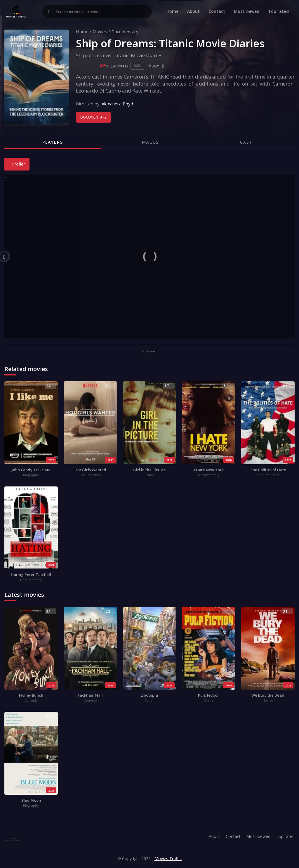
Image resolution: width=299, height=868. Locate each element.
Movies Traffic (168, 859)
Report (149, 351)
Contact (217, 11)
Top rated (278, 11)
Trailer (18, 164)
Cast (246, 142)
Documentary (125, 32)
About (193, 11)
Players (53, 142)
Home (172, 11)
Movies (100, 32)
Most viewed (247, 11)
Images (149, 142)
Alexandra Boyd (117, 104)
